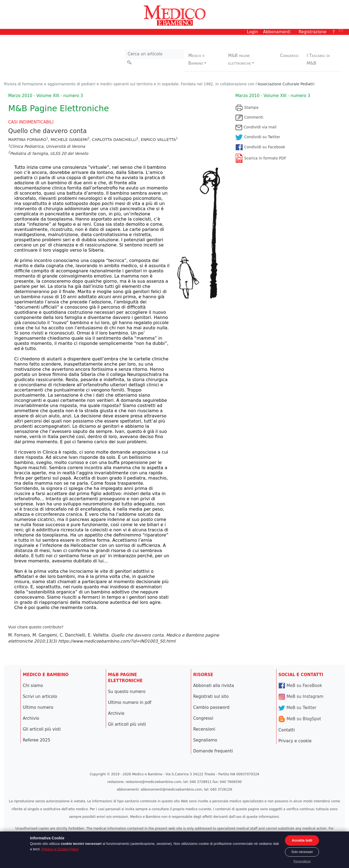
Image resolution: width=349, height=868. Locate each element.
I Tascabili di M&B (318, 59)
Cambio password (211, 707)
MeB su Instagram (301, 697)
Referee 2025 (37, 740)
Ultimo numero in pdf (130, 703)
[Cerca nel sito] (154, 54)
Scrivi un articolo (40, 697)
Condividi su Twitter (258, 137)
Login (252, 32)
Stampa (247, 107)
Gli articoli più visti (42, 729)
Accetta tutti (302, 840)
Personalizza (302, 861)
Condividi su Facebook (260, 147)
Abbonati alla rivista (214, 686)
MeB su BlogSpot (300, 719)
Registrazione (312, 32)
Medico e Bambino (196, 59)
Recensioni (204, 729)
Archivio (31, 718)
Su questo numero (127, 692)
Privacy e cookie (295, 741)
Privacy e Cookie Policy (60, 849)
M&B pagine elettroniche (240, 59)
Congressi (289, 56)
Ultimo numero (38, 707)
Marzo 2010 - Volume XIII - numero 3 (273, 96)
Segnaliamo (205, 740)
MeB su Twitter (297, 708)
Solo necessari (302, 852)
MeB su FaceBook (300, 686)
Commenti (249, 117)
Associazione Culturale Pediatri (286, 84)
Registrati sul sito (211, 697)
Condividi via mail (256, 127)
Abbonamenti (277, 32)
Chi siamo (33, 686)
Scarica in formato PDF (261, 158)
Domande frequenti (213, 751)
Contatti (287, 730)
